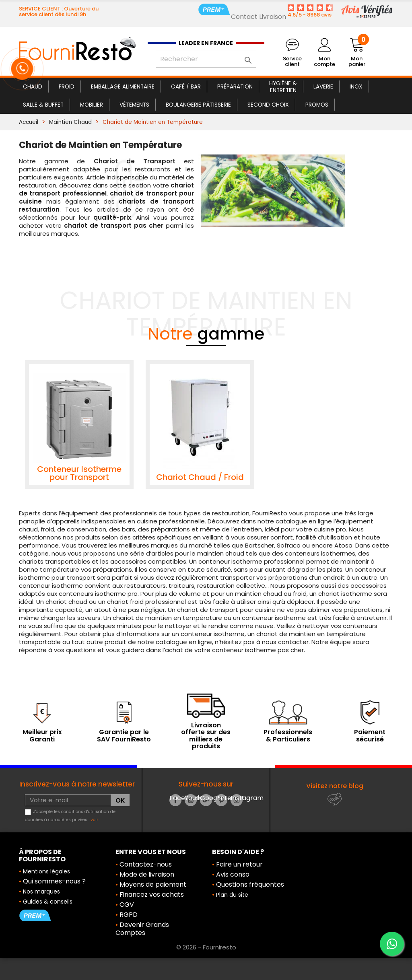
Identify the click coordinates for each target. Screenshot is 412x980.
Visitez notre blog (335, 786)
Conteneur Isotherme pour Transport (79, 473)
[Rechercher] (206, 59)
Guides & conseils (48, 902)
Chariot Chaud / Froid (200, 477)
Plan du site (232, 895)
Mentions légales (46, 871)
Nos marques (41, 891)
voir (94, 820)
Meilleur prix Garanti (42, 736)
